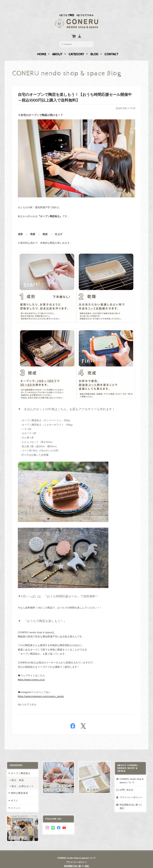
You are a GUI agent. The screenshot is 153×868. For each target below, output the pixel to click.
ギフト (15, 793)
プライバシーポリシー (131, 790)
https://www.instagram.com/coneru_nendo (41, 689)
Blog (94, 47)
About (57, 47)
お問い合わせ (126, 782)
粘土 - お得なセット (23, 779)
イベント (16, 801)
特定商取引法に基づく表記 (131, 799)
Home (42, 47)
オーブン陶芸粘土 (21, 766)
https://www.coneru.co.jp (31, 672)
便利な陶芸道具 (19, 786)
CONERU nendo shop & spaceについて (132, 773)
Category (76, 47)
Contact (111, 47)
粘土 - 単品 (18, 773)
